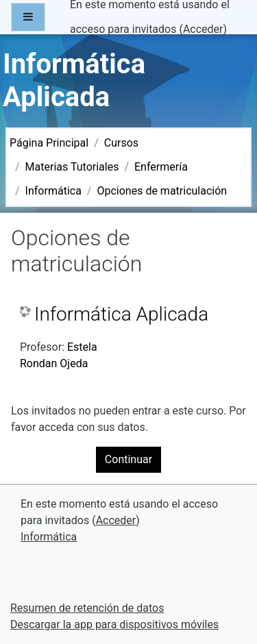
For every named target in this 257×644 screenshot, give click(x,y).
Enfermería (161, 167)
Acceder (203, 29)
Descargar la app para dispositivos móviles (114, 624)
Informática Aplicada (121, 314)
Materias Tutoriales (72, 167)
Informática (53, 191)
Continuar (128, 459)
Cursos (121, 143)
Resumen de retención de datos (87, 608)
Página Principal (49, 143)
